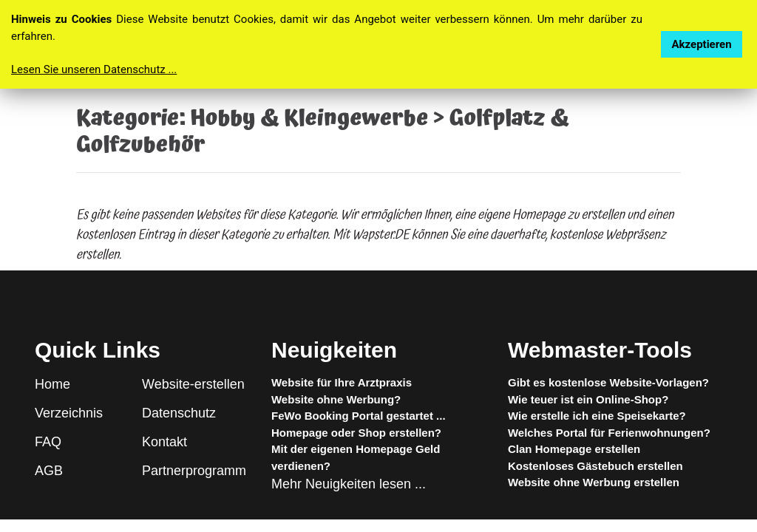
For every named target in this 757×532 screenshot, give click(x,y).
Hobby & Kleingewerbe (309, 119)
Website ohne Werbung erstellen (594, 482)
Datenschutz (179, 413)
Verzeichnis (69, 413)
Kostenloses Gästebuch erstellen (595, 466)
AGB (49, 471)
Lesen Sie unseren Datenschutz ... (94, 69)
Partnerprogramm (194, 471)
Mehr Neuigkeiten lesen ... (349, 484)
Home (52, 384)
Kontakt (164, 442)
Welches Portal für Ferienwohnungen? (609, 433)
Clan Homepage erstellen (574, 449)
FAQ (48, 442)
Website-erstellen (193, 384)
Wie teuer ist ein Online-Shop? (588, 399)
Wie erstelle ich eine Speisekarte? (597, 416)
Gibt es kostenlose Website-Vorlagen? (608, 382)
